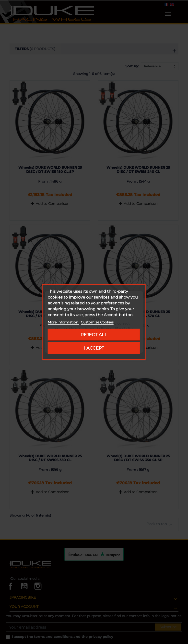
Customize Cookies (97, 322)
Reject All (94, 335)
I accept (94, 348)
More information (63, 322)
